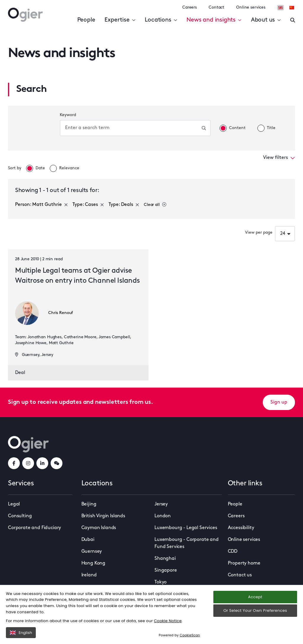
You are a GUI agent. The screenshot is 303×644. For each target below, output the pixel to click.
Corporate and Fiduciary (34, 528)
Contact (216, 8)
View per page (259, 233)
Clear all (155, 205)
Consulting (20, 516)
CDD (233, 552)
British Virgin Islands (103, 516)
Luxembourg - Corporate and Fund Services (187, 543)
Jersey (161, 504)
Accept (255, 597)
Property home (244, 563)
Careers (190, 8)
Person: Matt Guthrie (41, 205)
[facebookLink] (14, 463)
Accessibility (241, 528)
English (21, 633)
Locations (161, 20)
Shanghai (165, 559)
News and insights (214, 20)
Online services (251, 8)
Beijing (89, 504)
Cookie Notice (168, 621)
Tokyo (161, 582)
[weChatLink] (57, 463)
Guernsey (92, 552)
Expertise (120, 20)
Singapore (166, 570)
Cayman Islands (99, 528)
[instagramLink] (28, 463)
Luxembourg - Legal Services (186, 528)
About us (266, 20)
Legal (14, 504)
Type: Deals (124, 205)
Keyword (68, 115)
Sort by (15, 168)
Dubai (88, 540)
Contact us (240, 575)
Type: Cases (88, 205)
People (86, 20)
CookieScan (190, 635)
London (163, 516)
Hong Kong (94, 563)
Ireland (89, 575)
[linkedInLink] (42, 463)
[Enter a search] (293, 20)
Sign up (279, 402)
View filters (279, 158)
